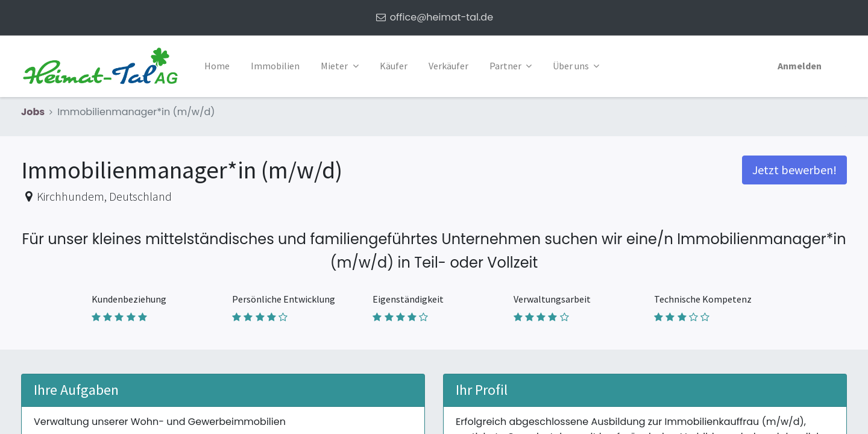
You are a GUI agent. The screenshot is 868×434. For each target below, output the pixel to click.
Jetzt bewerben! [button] (794, 170)
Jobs (33, 112)
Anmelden (800, 66)
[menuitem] (217, 66)
